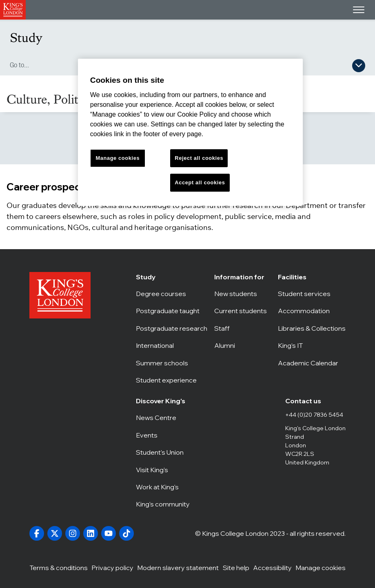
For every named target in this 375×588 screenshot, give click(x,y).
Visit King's (164, 470)
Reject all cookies (199, 158)
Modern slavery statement (178, 567)
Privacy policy (112, 567)
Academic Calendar (312, 363)
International (172, 345)
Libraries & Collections (312, 328)
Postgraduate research (172, 328)
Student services (312, 294)
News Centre (164, 418)
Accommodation (312, 311)
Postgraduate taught (172, 311)
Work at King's (164, 487)
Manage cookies (321, 567)
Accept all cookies (200, 182)
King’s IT (312, 345)
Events (164, 435)
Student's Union (164, 452)
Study (26, 38)
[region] (190, 132)
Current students (243, 311)
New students (243, 294)
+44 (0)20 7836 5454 (314, 415)
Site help (236, 567)
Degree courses (172, 294)
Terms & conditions (59, 567)
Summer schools (172, 363)
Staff (243, 328)
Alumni (243, 345)
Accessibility (272, 567)
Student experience (172, 380)
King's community (164, 504)
